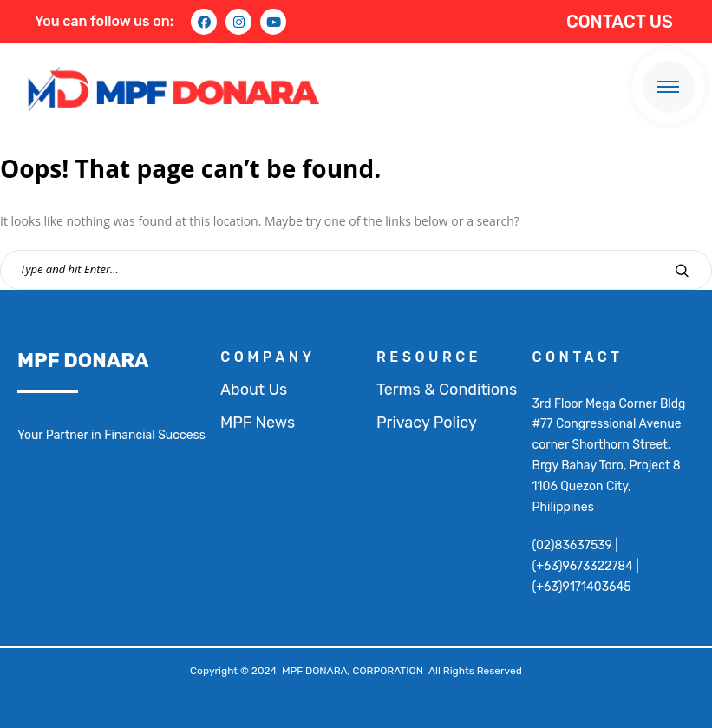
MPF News (258, 423)
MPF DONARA (83, 360)
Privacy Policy (427, 423)
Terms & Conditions (447, 390)
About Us (254, 390)
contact (578, 357)
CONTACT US (620, 22)
